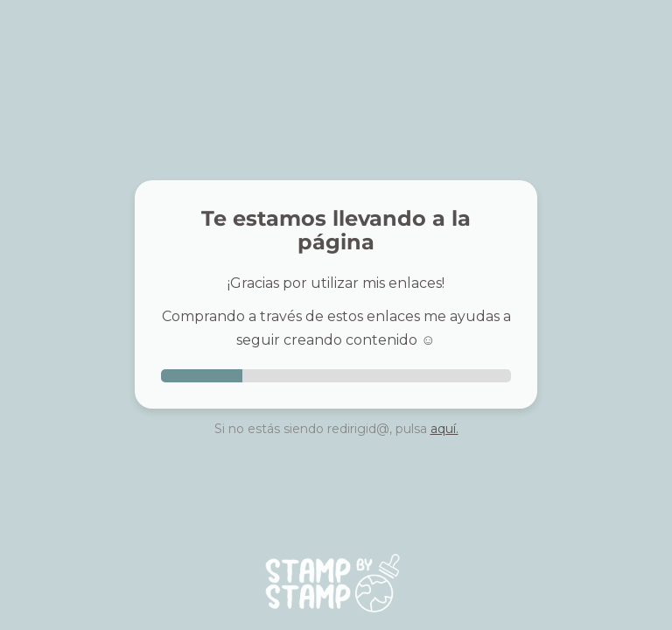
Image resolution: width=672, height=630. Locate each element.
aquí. (444, 429)
